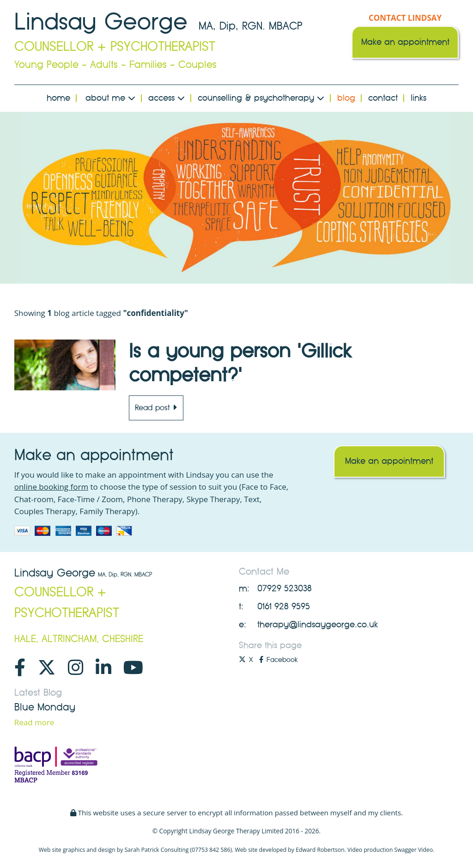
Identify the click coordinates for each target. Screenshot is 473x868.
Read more (34, 722)
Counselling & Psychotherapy (261, 98)
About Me (110, 98)
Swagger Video (414, 850)
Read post (156, 408)
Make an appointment (405, 42)
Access (167, 98)
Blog (346, 98)
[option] (237, 198)
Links (418, 98)
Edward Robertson (320, 850)
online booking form (51, 487)
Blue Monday (45, 707)
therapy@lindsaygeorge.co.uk (318, 625)
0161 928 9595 (284, 607)
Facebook (278, 660)
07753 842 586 (211, 850)
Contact (383, 98)
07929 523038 (285, 589)
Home (58, 98)
